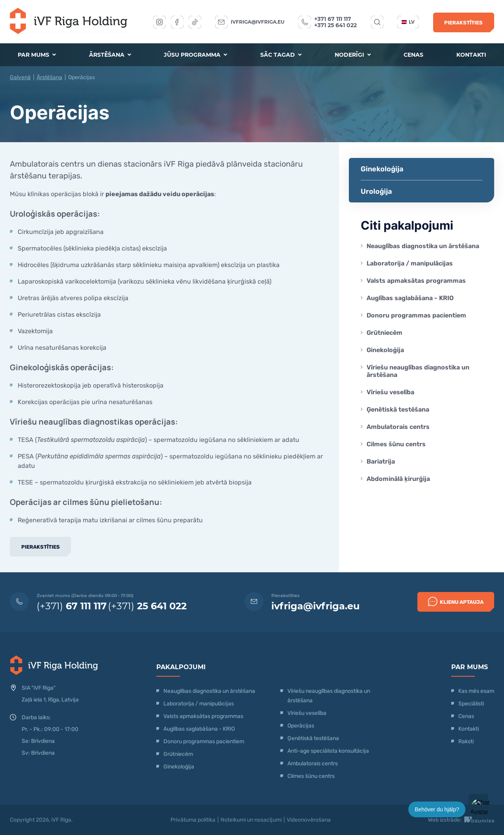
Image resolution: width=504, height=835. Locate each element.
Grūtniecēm (384, 333)
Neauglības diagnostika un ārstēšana (423, 246)
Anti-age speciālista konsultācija (328, 751)
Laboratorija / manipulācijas (410, 263)
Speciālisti (471, 704)
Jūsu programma (195, 55)
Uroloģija (376, 191)
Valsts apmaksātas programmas (416, 281)
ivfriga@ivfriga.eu (258, 22)
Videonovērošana (309, 820)
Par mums (37, 55)
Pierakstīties (463, 23)
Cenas (413, 55)
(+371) (72, 606)
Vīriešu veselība (390, 392)
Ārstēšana (110, 55)
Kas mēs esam (476, 691)
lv (408, 22)
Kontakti (471, 55)
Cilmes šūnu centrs (396, 444)
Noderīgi (353, 55)
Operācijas (301, 726)
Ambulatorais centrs (398, 427)
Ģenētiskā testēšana (398, 409)
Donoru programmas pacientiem (416, 315)
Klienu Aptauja (456, 601)
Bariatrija (381, 461)
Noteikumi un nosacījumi (251, 820)
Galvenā (20, 77)
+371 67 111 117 (333, 19)
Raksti (466, 741)
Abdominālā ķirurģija (398, 479)
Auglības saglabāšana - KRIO (410, 298)
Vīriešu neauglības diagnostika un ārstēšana (418, 371)
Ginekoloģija (382, 169)
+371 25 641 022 (335, 25)
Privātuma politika (193, 820)
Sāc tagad (281, 55)
